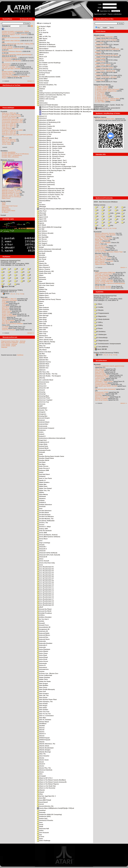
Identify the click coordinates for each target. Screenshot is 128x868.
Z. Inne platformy (101, 347)
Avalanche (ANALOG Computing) (49, 814)
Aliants (40, 301)
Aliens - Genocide (44, 338)
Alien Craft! (42, 322)
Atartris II (41, 734)
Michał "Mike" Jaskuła (102, 239)
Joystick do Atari (100, 378)
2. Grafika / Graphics (102, 88)
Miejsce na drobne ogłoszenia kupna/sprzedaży (110, 283)
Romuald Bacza (100, 247)
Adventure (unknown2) (46, 185)
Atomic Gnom (43, 760)
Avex (40, 822)
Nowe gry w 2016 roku (9, 132)
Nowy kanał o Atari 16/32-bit (11, 41)
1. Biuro (98, 304)
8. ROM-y (99, 325)
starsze (32, 147)
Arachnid (41, 506)
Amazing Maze (43, 396)
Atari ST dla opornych (9, 139)
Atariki (4, 203)
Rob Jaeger (99, 255)
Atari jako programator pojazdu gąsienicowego (17, 55)
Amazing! (41, 394)
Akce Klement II (43, 267)
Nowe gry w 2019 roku (9, 125)
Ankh (40, 454)
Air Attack (41, 225)
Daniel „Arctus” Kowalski (103, 243)
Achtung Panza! (44, 73)
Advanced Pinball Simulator (48, 105)
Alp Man (41, 354)
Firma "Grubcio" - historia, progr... (106, 71)
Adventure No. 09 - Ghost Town (49, 158)
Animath (41, 452)
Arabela (41, 501)
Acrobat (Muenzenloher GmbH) (49, 77)
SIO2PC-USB (99, 371)
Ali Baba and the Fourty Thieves (49, 299)
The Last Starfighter (8, 320)
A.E (39, 203)
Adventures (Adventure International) (51, 189)
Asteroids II (42, 645)
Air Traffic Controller (45, 245)
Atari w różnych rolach (102, 397)
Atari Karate (42, 698)
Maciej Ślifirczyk (100, 260)
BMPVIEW (5, 138)
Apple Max (42, 484)
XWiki (4, 204)
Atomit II (41, 764)
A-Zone (41, 837)
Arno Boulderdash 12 (45, 589)
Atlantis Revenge (44, 752)
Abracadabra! (43, 49)
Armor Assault (43, 561)
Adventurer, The (44, 187)
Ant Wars (41, 464)
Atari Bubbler (43, 685)
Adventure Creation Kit (46, 126)
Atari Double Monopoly (46, 689)
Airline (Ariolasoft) (44, 251)
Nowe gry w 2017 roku (9, 127)
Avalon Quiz (42, 818)
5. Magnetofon (100, 316)
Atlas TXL (41, 754)
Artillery (41, 615)
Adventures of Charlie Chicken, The (50, 195)
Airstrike (41, 255)
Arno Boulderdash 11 (45, 587)
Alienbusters (42, 336)
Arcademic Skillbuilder (46, 521)
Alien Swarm (42, 332)
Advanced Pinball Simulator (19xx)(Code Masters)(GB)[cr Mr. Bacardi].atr (65, 107)
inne (17, 284)
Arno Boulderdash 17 (45, 599)
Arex (40, 541)
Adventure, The (43, 178)
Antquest (41, 476)
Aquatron (41, 498)
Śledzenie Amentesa (101, 249)
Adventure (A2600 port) (46, 120)
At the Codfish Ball (44, 675)
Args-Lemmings (44, 543)
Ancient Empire (43, 418)
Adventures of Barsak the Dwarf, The (51, 191)
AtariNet (41, 726)
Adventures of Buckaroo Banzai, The (51, 193)
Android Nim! (43, 424)
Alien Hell (41, 330)
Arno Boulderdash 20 (45, 605)
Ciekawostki (99, 74)
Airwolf (41, 261)
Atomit (40, 762)
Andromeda (42, 426)
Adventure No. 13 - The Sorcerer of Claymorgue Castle (57, 166)
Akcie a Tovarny (44, 269)
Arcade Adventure (44, 511)
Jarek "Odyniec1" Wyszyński (104, 261)
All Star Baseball (44, 344)
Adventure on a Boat (45, 172)
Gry (99, 28)
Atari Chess (42, 687)
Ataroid (41, 730)
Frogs (4, 302)
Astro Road (42, 655)
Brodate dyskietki (7, 72)
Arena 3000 (42, 533)
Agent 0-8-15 (42, 217)
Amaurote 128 (43, 388)
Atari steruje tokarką (101, 400)
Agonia (41, 223)
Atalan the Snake (44, 681)
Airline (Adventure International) (49, 249)
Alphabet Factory (44, 362)
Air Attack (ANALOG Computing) (49, 227)
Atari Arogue (42, 683)
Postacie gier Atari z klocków (11, 68)
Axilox (40, 830)
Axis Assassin (43, 833)
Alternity (41, 378)
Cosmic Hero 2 (100, 80)
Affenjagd (41, 207)
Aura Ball (41, 798)
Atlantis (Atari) (43, 746)
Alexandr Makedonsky (46, 283)
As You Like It (43, 619)
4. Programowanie (102, 313)
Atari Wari (41, 718)
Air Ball (41, 229)
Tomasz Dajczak (100, 236)
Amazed (41, 390)
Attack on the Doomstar (46, 788)
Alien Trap (42, 334)
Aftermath (42, 213)
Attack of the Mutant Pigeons (48, 784)
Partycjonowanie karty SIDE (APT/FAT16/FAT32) (17, 135)
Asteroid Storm (43, 639)
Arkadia (41, 545)
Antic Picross (43, 466)
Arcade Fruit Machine (45, 517)
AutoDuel (41, 810)
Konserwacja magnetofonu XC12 (12, 122)
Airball (40, 247)
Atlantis (41, 742)
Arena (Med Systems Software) (49, 537)
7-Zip (18, 294)
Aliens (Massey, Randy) (46, 342)
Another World (43, 460)
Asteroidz (41, 647)
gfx (124, 210)
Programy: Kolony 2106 (102, 277)
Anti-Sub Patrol (43, 474)
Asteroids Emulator (45, 643)
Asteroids (41, 641)
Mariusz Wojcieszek (101, 246)
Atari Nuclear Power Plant (47, 699)
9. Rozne (98, 328)
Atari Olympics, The (45, 702)
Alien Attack (42, 312)
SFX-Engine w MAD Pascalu (11, 115)
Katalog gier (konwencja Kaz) (11, 260)
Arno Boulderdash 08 (45, 581)
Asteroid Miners (44, 635)
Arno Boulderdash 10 (45, 585)
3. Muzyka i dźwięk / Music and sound (107, 89)
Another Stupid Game (45, 458)
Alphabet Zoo (43, 368)
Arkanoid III (42, 557)
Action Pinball (43, 81)
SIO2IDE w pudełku (101, 398)
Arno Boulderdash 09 (45, 583)
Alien (40, 303)
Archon (4, 319)
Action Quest (43, 83)
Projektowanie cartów (102, 377)
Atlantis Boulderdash (45, 748)
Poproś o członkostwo (115, 14)
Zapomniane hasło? (100, 14)
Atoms (40, 772)
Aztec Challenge (44, 841)
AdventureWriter (44, 201)
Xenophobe (6, 310)
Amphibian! (42, 408)
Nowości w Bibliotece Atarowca (12, 51)
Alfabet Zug (42, 289)
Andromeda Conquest (46, 428)
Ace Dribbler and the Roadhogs (49, 63)
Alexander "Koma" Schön (103, 258)
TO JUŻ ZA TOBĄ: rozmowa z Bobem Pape (109, 252)
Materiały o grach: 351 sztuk (11, 195)
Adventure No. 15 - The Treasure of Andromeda (54, 168)
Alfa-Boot (41, 291)
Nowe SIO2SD (100, 372)
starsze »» (31, 81)
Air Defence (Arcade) (45, 233)
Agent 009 (42, 215)
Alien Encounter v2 (45, 326)
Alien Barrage (43, 316)
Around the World (44, 611)
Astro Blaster (43, 651)
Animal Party (42, 446)
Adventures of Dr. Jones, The (48, 197)
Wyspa (4, 317)
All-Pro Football (43, 348)
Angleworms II (43, 442)
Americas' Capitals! (45, 400)
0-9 (3, 269)
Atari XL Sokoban (44, 720)
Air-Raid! (41, 253)
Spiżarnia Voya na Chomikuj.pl (11, 197)
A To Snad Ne (43, 32)
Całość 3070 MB (8, 286)
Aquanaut (41, 496)
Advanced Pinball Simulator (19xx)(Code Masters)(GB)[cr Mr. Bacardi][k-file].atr (67, 109)
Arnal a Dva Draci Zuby (46, 563)
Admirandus (42, 103)
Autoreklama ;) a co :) (102, 46)
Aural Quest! (42, 802)
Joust (4, 305)
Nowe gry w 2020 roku (9, 124)
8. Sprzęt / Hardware (102, 97)
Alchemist (42, 279)
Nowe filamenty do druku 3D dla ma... (107, 55)
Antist (40, 472)
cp (123, 207)
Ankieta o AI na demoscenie (11, 38)
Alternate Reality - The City (47, 374)
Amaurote (41, 384)
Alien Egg (41, 324)
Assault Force (43, 625)
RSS (30, 26)
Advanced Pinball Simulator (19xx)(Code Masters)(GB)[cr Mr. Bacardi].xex (65, 112)
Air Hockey (42, 235)
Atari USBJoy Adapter (102, 276)
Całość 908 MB (101, 349)
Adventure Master (44, 140)
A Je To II (41, 30)
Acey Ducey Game (44, 71)
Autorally (41, 812)
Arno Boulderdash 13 (45, 591)
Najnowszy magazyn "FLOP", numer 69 (14, 34)
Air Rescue (42, 239)
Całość (6, 294)
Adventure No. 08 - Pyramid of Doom (50, 156)
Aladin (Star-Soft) (44, 273)
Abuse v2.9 (42, 57)
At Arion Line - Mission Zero (48, 673)
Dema (112, 28)
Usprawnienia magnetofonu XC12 (13, 119)
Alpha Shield (42, 358)
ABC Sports (42, 39)
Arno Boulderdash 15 (45, 595)
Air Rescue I (42, 241)
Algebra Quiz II (43, 297)
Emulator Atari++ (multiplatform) (12, 155)
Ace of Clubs (42, 67)
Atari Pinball (42, 704)
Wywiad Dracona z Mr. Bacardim (105, 235)
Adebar (41, 101)
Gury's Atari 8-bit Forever (10, 206)
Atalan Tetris (42, 679)
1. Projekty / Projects (102, 86)
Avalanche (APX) (44, 816)
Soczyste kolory (100, 394)
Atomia (41, 758)
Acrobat (41, 75)
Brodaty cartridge (7, 47)
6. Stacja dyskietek (102, 319)
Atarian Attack (43, 722)
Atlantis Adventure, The (46, 744)
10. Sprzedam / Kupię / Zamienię (105, 100)
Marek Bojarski (100, 263)
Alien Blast (42, 318)
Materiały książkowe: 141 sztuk (12, 192)
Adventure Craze (44, 124)
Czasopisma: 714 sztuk (9, 189)
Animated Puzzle (44, 450)
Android (41, 420)
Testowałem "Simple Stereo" (104, 381)
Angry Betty (42, 444)
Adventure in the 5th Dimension (49, 132)
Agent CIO (42, 219)
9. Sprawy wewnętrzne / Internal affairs (107, 99)
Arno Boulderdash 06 (45, 577)
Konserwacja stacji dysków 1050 (12, 121)
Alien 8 (40, 305)
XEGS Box (98, 395)
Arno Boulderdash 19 (45, 603)
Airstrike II (42, 257)
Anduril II (41, 436)
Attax (40, 794)
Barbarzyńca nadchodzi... (10, 58)
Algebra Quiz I (43, 295)
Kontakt (3, 215)
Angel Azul (42, 440)
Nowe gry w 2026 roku (9, 113)
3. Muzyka (99, 310)
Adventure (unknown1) (46, 182)
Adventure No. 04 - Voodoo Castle (50, 148)
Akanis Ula (42, 263)
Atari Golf (41, 691)
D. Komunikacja (101, 338)
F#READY (98, 241)
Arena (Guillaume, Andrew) (47, 535)
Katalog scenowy (100, 205)
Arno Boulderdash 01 (45, 567)
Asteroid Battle (43, 633)
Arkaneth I (42, 547)
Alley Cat (41, 346)
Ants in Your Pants (44, 478)
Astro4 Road (42, 657)
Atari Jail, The (43, 695)
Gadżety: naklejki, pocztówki (104, 280)
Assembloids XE (44, 627)
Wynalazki (97, 364)
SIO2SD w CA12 (100, 374)
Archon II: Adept (7, 314)
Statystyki (4, 347)
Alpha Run (42, 356)
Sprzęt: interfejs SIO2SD (103, 288)
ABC (40, 34)
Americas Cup (43, 402)
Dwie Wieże (6, 322)
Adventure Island (44, 136)
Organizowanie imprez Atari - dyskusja (13, 341)
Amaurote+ (42, 386)
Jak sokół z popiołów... (9, 67)
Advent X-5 (42, 116)
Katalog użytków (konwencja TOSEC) (106, 353)
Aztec (40, 839)
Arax (40, 509)
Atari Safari (42, 708)
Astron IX (41, 665)
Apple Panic (42, 486)
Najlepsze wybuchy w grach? (104, 68)
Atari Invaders (43, 694)
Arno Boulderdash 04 (45, 573)
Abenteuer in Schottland (46, 47)
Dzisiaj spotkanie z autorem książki (13, 48)
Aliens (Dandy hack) (45, 340)
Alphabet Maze (43, 364)
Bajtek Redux (6, 198)
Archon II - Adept (44, 527)
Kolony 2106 (6, 313)
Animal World (43, 448)
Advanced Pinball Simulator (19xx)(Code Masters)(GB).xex (60, 114)
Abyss (40, 59)
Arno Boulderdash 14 (45, 593)
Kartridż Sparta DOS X (9, 118)
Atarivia (41, 728)
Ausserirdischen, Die (45, 806)
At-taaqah (41, 776)
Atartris (41, 732)
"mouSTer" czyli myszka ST (104, 274)
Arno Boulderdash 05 (45, 575)
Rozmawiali (98, 232)
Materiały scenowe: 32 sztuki (11, 190)
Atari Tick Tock (43, 712)
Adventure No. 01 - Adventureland (50, 142)
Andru (40, 432)
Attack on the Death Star (46, 786)
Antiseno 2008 (43, 470)
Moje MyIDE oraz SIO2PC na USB (106, 386)
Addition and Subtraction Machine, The (51, 95)
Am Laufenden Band (45, 380)
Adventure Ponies (44, 174)
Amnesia (41, 404)
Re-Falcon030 (6, 59)
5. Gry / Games (100, 92)
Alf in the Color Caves (46, 285)
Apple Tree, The (43, 490)
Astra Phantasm (44, 649)
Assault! (41, 623)
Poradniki (4, 112)
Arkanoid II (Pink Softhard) (47, 553)
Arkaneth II (42, 549)
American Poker (44, 398)
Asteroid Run (43, 637)
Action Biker (42, 79)
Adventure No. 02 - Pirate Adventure (50, 144)
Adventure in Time (44, 134)
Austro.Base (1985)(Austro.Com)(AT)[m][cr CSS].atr (56, 808)
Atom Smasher (43, 756)
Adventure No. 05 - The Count (48, 150)
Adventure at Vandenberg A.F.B (49, 122)
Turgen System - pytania (103, 65)
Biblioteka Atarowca (7, 160)
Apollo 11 (41, 480)
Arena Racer (42, 539)
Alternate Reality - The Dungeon (49, 376)
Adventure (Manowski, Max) (48, 138)
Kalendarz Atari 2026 (9, 73)
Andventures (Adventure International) (51, 438)
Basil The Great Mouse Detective (12, 324)
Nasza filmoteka (7, 75)
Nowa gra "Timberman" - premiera (106, 77)
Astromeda (42, 663)
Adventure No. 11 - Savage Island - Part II (52, 162)
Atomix (41, 766)
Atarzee (41, 736)
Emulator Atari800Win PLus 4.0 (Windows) (15, 154)
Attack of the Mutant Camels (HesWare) (51, 780)
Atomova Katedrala (45, 770)
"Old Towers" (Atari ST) (9, 299)
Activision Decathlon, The (47, 85)
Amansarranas (43, 382)
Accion (40, 61)
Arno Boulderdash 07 (45, 579)
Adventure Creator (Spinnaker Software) (52, 130)
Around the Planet (44, 609)
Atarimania (5, 207)
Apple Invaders (43, 482)
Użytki (105, 28)
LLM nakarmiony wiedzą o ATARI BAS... (108, 49)
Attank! (41, 792)
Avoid (40, 825)
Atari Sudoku (43, 710)
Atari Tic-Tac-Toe (44, 714)
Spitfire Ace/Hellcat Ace (9, 316)
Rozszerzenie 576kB (102, 392)
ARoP (40, 607)
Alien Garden (43, 328)
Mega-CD (98, 52)
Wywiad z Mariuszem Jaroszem (105, 233)
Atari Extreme (6, 64)
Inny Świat (5, 327)
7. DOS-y (99, 322)
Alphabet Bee (43, 360)
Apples (40, 492)
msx (117, 216)
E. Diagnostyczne (101, 341)
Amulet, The (42, 410)
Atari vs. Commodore (45, 716)
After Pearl (42, 211)
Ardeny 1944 (42, 529)
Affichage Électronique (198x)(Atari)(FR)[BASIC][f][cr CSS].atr (59, 209)
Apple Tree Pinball (44, 488)
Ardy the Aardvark (44, 531)
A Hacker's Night (44, 26)
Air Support (42, 243)
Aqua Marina (42, 494)
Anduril (41, 434)
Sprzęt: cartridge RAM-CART (104, 282)
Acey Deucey (43, 69)
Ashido (41, 621)
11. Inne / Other (100, 102)
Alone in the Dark (44, 352)
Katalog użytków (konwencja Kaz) (105, 296)
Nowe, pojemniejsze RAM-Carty (105, 272)
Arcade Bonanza (44, 515)
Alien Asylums (43, 309)
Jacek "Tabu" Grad (101, 256)
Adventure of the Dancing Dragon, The (51, 170)
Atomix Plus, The (44, 768)
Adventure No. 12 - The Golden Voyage (51, 164)
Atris (40, 774)
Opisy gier (4, 297)
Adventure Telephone (45, 177)
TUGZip (22, 294)
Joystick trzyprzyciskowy (103, 384)
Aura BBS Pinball (44, 800)
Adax (40, 91)
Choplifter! (5, 303)
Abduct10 (41, 40)
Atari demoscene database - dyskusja (13, 343)
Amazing (41, 392)
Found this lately (100, 58)
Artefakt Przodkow (44, 613)
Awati (40, 826)
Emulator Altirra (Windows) (10, 157)
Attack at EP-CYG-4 (45, 778)
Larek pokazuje (7, 129)
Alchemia (41, 277)
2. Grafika (99, 307)
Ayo (39, 835)
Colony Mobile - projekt (8, 346)
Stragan (96, 271)
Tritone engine (6, 142)
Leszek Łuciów (100, 250)
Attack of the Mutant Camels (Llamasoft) (52, 782)
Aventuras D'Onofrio (45, 820)
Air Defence (42, 231)
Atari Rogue (42, 706)
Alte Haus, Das (43, 372)
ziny (111, 225)
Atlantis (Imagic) (44, 750)
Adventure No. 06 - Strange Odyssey (50, 152)
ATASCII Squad (43, 738)
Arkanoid (41, 551)
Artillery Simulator (44, 617)
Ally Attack (42, 350)
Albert (40, 275)
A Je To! (41, 28)
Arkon (40, 559)
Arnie (40, 565)
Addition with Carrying (46, 99)
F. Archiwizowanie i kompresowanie (108, 344)
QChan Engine (7, 144)
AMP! (40, 406)
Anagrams (42, 414)
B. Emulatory (100, 331)
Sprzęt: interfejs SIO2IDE (103, 286)
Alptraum (41, 370)
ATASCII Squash (44, 740)
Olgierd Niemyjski (101, 264)
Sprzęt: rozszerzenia (101, 279)
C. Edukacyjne (100, 334)
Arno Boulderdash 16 (45, 597)
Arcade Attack (43, 513)
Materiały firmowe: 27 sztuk (11, 194)
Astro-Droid (42, 659)
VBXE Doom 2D (100, 62)
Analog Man (42, 416)
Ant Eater (41, 462)
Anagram (41, 412)
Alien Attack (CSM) (44, 313)
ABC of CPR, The (44, 36)
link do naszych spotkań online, (105, 119)
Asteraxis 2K (42, 631)
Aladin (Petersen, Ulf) (45, 271)
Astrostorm (42, 667)
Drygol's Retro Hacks (8, 211)
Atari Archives (6, 209)
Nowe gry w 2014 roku (9, 141)
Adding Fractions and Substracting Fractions (53, 93)
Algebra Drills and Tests (46, 293)
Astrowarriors (43, 669)
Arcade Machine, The (45, 519)
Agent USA (42, 221)
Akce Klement (43, 265)
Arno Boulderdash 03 (45, 571)
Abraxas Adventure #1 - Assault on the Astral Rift (55, 51)
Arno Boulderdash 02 (45, 569)
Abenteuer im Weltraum (46, 44)
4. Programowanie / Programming (106, 91)
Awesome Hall (43, 829)
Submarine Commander (10, 300)
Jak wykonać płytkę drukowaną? (105, 389)
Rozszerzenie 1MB (101, 383)
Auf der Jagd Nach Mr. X (46, 796)
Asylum (41, 671)
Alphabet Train (43, 366)
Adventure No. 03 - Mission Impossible (51, 146)
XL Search (5, 212)
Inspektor (5, 328)
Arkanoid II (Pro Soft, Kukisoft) (48, 555)
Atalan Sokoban (44, 677)
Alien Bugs (42, 320)
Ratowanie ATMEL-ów (102, 375)
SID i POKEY (99, 43)
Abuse (40, 55)
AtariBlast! (42, 724)
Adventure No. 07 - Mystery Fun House (51, 154)
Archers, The (42, 523)
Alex (40, 281)
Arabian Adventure (44, 505)
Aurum (40, 804)
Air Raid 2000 (43, 237)
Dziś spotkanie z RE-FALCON (11, 61)
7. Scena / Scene (100, 96)
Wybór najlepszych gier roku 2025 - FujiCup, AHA (18, 44)
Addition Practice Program (47, 97)
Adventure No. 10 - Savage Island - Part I (52, 160)
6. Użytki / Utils (100, 94)
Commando (6, 306)
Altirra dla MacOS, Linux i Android (106, 40)
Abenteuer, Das (43, 43)
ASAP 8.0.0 (6, 65)
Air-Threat (42, 259)
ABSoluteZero (43, 53)
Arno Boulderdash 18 (45, 601)
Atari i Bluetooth (100, 369)
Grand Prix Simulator (9, 330)
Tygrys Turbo (99, 380)
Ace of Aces (42, 65)
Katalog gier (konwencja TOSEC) (12, 290)
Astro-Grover (43, 661)
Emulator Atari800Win (9, 152)
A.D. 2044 (41, 87)
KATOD (97, 244)
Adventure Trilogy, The (46, 181)
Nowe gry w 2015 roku (9, 133)
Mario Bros (5, 308)
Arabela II (41, 502)
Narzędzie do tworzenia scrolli (11, 116)
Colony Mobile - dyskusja (9, 344)
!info (111, 213)
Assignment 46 (43, 629)
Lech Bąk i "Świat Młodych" (104, 238)
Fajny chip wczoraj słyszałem (104, 37)
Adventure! (42, 118)
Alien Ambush (43, 308)
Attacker (41, 790)
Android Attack (43, 422)
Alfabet (41, 287)
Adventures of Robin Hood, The (49, 199)
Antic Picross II (43, 468)
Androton (41, 430)
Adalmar (41, 89)
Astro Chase (42, 653)
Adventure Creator (44, 128)
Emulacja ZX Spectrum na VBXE (12, 130)
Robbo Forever (7, 311)
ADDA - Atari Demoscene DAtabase (106, 202)
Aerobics (41, 205)
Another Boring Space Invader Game (51, 456)
